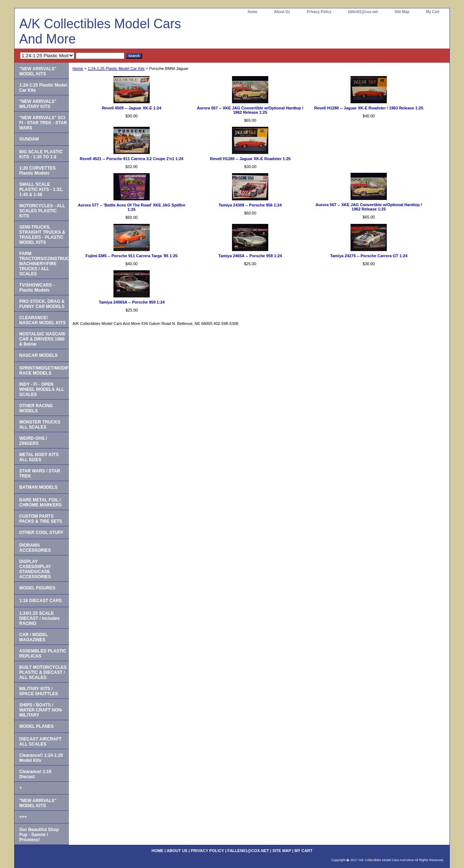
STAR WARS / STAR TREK (40, 473)
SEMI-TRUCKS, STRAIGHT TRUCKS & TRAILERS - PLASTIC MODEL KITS (42, 235)
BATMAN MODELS (38, 487)
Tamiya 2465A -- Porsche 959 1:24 (250, 256)
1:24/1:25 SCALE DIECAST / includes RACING (39, 618)
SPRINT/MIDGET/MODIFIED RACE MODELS (44, 371)
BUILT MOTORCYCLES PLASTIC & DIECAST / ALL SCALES (43, 672)
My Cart (433, 12)
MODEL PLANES (36, 726)
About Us (282, 12)
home (252, 12)
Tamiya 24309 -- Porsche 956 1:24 (250, 205)
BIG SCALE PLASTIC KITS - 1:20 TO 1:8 (41, 154)
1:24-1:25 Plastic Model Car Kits (116, 68)
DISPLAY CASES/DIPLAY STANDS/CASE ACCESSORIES (35, 569)
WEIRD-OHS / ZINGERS (33, 441)
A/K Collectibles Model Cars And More (100, 31)
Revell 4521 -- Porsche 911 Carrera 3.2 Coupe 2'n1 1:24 (132, 159)
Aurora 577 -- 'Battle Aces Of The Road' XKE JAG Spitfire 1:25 (132, 207)
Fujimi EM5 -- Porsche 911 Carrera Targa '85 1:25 (132, 256)
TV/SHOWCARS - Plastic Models (37, 288)
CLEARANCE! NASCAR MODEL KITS (42, 320)
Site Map (402, 12)
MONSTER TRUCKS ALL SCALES (40, 425)
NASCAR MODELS (38, 355)
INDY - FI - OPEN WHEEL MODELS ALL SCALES (42, 389)
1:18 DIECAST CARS (40, 601)
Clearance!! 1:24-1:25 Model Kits (41, 758)
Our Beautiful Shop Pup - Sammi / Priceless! (39, 835)
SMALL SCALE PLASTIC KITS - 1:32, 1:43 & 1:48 (41, 189)
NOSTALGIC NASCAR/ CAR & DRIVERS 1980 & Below (42, 339)
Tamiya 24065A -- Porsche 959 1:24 (132, 302)
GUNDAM (29, 139)
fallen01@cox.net (363, 12)
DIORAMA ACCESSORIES (35, 548)
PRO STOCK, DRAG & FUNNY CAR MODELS (42, 304)
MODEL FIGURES (37, 588)
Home (78, 68)
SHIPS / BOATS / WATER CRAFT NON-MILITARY (41, 710)
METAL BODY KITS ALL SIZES (39, 457)
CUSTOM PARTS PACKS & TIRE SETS (41, 519)
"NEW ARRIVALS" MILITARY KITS (38, 104)
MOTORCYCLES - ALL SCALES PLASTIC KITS (42, 211)
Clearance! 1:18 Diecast (35, 774)
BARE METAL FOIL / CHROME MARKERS (40, 502)
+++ (23, 817)
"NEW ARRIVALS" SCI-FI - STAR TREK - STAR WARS (43, 123)
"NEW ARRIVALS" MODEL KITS (38, 71)
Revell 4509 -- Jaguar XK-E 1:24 (132, 108)
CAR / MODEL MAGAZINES (34, 637)
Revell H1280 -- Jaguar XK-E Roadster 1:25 (250, 159)
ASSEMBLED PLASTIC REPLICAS (43, 654)
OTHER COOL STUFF (41, 533)
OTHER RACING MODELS (36, 408)
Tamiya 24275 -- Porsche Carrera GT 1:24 (369, 256)
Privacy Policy (319, 12)
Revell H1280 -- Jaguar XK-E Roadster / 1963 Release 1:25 (369, 108)
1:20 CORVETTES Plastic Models (37, 171)
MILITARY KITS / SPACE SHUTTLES (39, 691)
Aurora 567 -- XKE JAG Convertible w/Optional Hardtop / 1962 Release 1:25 (250, 110)
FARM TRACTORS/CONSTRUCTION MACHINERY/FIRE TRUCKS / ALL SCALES (44, 264)
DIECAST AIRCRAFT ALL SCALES (40, 742)
